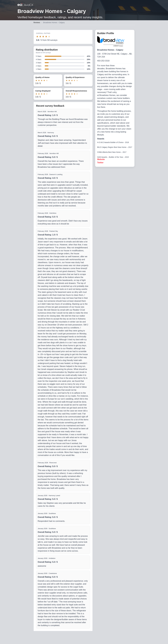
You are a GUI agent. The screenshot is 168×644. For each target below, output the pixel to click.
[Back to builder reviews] (25, 5)
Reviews (37, 22)
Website (101, 159)
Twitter (100, 163)
